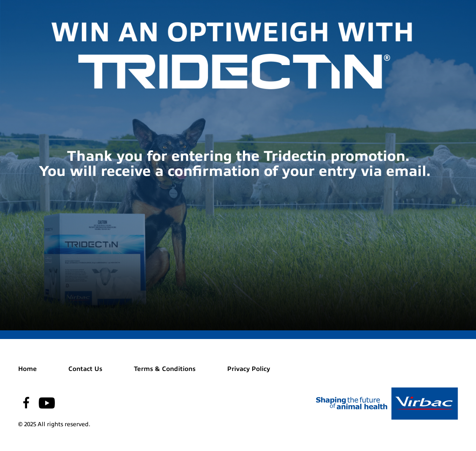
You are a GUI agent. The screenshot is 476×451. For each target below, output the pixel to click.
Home (27, 369)
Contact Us (85, 369)
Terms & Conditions (165, 369)
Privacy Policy (249, 369)
